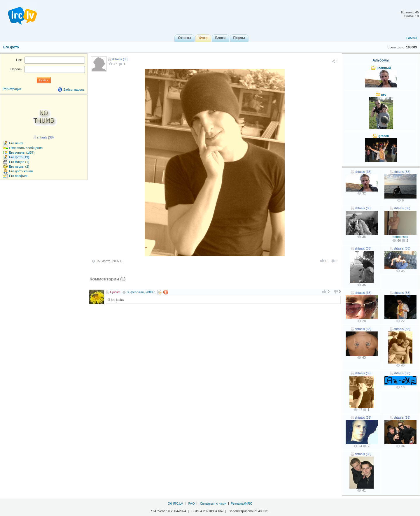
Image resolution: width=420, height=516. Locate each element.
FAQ (191, 503)
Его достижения (21, 171)
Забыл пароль (74, 89)
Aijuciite (115, 292)
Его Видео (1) (19, 162)
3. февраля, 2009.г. (141, 292)
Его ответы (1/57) (22, 152)
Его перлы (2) (19, 166)
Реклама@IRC (242, 503)
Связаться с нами (213, 503)
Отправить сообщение (26, 148)
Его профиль (19, 176)
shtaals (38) (120, 59)
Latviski (412, 38)
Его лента (16, 143)
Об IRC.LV (175, 503)
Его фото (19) (19, 157)
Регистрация (12, 89)
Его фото (11, 47)
